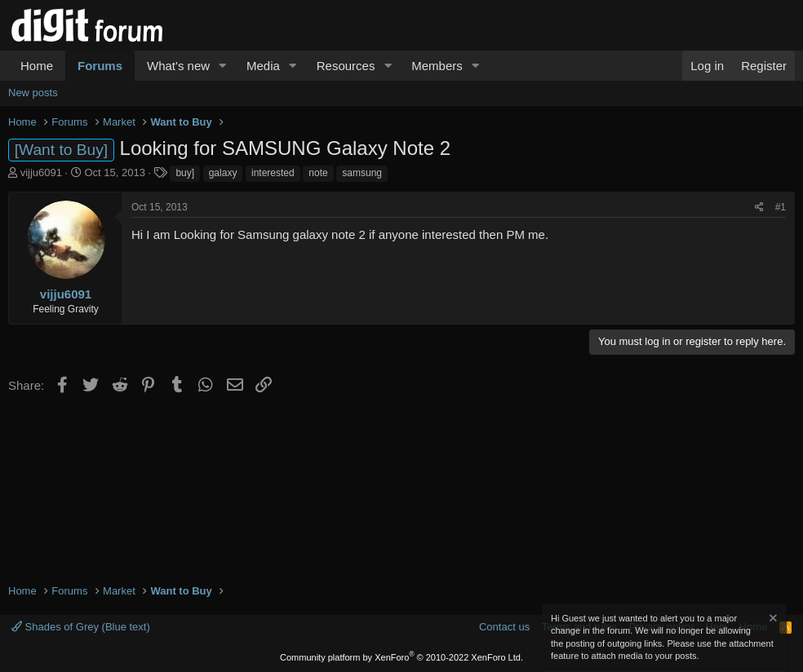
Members (437, 66)
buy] (185, 173)
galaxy (223, 173)
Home (37, 66)
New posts (33, 93)
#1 (781, 207)
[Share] (759, 208)
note (318, 173)
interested (273, 173)
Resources (346, 66)
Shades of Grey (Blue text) (81, 627)
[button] (223, 66)
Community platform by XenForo (401, 657)
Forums (100, 66)
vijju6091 (41, 172)
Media (263, 66)
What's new (178, 66)
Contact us (504, 627)
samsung (362, 173)
